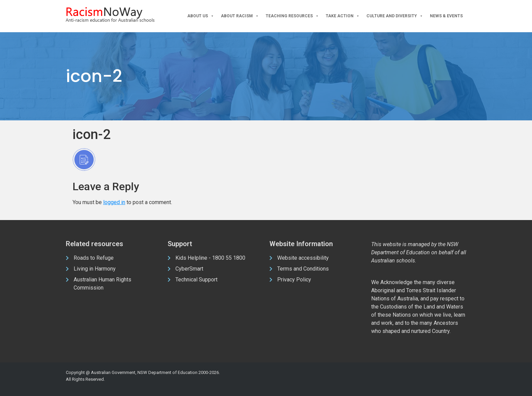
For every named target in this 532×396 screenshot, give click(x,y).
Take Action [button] (343, 16)
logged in (114, 202)
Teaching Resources (292, 16)
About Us (201, 16)
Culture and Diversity (395, 16)
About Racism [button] (240, 16)
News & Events (446, 16)
